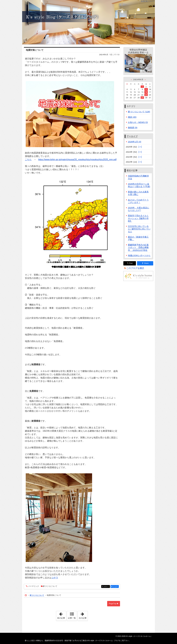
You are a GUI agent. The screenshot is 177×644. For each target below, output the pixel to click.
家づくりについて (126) (139, 112)
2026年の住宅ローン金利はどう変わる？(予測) (139, 185)
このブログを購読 (135, 268)
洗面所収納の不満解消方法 (138, 177)
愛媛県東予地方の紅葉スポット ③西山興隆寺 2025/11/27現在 (138, 247)
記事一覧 (72, 618)
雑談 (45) (132, 117)
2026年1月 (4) (135, 142)
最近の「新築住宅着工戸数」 (138, 238)
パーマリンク (33, 586)
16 (146, 92)
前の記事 (62, 615)
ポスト (107, 587)
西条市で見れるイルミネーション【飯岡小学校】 (138, 218)
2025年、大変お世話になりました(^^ (139, 209)
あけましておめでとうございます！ (138, 201)
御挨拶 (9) (133, 128)
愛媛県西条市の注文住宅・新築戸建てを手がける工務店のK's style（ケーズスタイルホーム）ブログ (88, 22)
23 (146, 95)
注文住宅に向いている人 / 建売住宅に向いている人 (139, 229)
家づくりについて (50, 586)
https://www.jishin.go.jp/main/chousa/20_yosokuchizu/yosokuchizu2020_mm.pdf (77, 160)
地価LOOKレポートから (139, 255)
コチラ (55, 578)
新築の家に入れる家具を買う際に (138, 193)
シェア (116, 587)
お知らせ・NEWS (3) (138, 122)
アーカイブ (132, 136)
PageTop (113, 604)
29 (142, 98)
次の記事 (83, 615)
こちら (28, 160)
